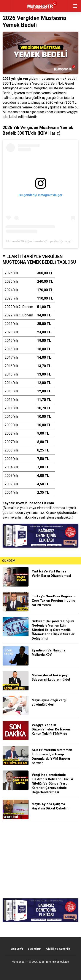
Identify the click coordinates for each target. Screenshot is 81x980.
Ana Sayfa (17, 949)
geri (6, 6)
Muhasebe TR (20, 962)
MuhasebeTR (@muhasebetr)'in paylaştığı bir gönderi (42, 241)
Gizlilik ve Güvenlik (58, 949)
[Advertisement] (40, 861)
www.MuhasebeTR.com (35, 503)
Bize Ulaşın (35, 949)
